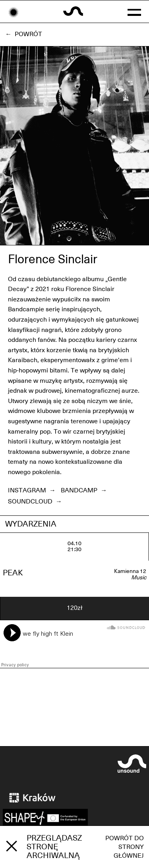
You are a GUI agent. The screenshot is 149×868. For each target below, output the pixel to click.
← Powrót (24, 34)
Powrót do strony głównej (125, 847)
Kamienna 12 (130, 571)
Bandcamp (84, 490)
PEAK (13, 573)
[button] (134, 12)
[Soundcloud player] (74, 644)
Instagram (32, 490)
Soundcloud (35, 502)
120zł (75, 608)
